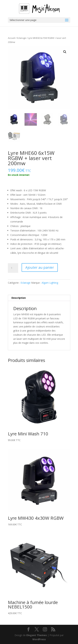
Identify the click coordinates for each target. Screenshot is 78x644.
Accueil (11, 38)
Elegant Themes (37, 635)
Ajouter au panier (40, 267)
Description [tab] (19, 298)
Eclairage (22, 38)
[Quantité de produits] (13, 268)
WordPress (39, 639)
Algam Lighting (50, 283)
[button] (65, 52)
